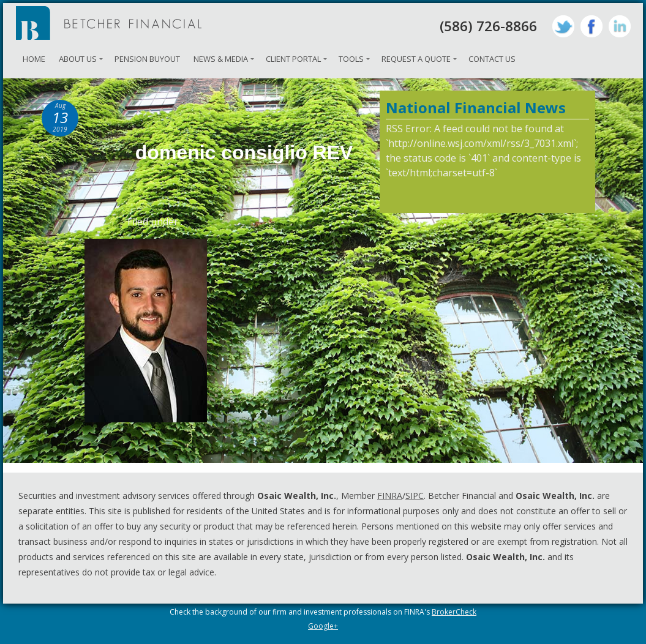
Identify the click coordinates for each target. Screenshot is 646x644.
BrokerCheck (454, 612)
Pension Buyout (147, 59)
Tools (351, 59)
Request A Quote (416, 59)
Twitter (563, 26)
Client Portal (293, 59)
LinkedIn (620, 26)
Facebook (592, 26)
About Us (78, 59)
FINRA (390, 496)
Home (34, 59)
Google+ (323, 626)
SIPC (415, 496)
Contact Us (492, 59)
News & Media (221, 59)
